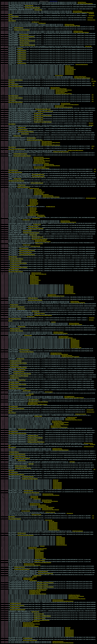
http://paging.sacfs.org (54, 1)
